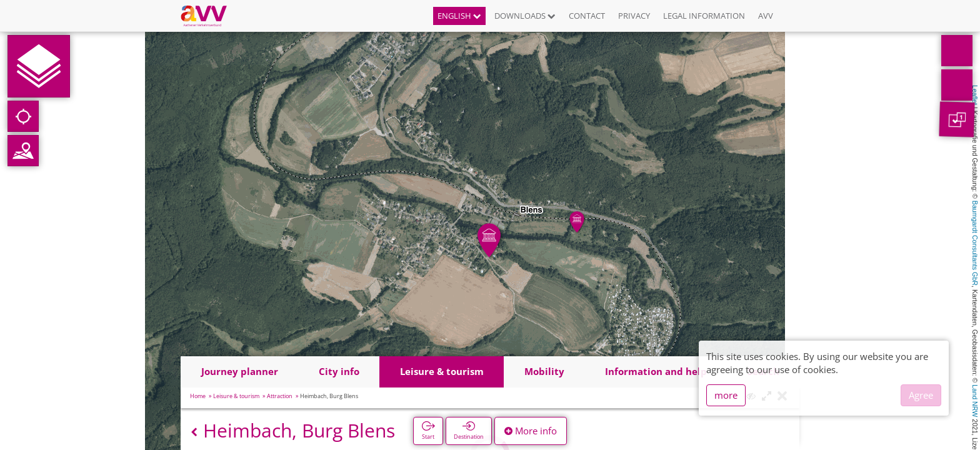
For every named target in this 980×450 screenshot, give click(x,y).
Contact (587, 16)
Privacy (634, 16)
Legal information (704, 16)
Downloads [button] (525, 16)
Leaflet (975, 95)
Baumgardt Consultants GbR (975, 243)
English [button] (459, 16)
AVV (766, 16)
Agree (921, 395)
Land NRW (975, 401)
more (726, 395)
